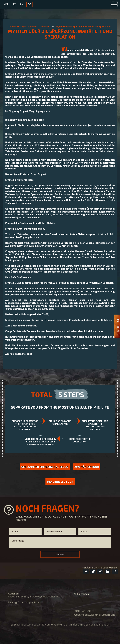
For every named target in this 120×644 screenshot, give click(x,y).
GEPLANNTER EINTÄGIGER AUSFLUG (45, 467)
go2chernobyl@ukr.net (28, 602)
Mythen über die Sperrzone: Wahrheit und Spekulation (83, 26)
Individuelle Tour (60, 482)
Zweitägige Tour (87, 467)
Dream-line (108, 615)
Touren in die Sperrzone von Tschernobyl (29, 26)
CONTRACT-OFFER (85, 611)
